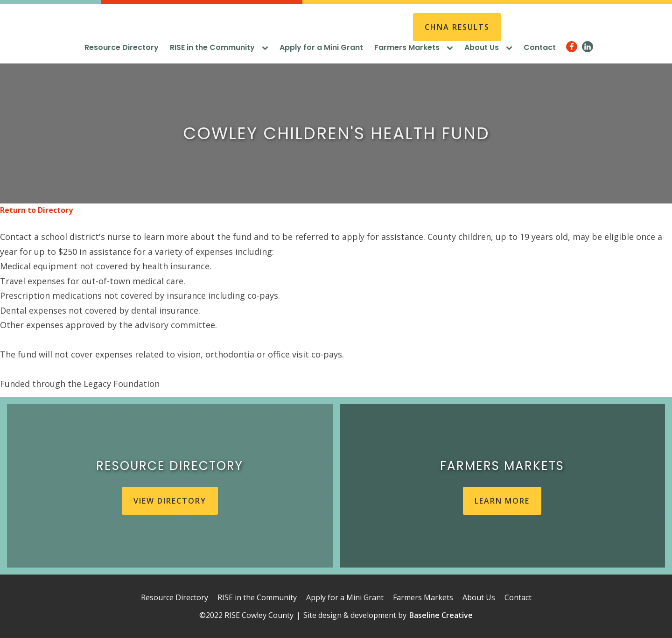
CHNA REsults (457, 27)
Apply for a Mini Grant (321, 47)
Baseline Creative (441, 615)
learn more (502, 501)
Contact (540, 47)
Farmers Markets (414, 47)
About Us (488, 47)
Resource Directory (122, 47)
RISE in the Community (219, 47)
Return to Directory (36, 210)
